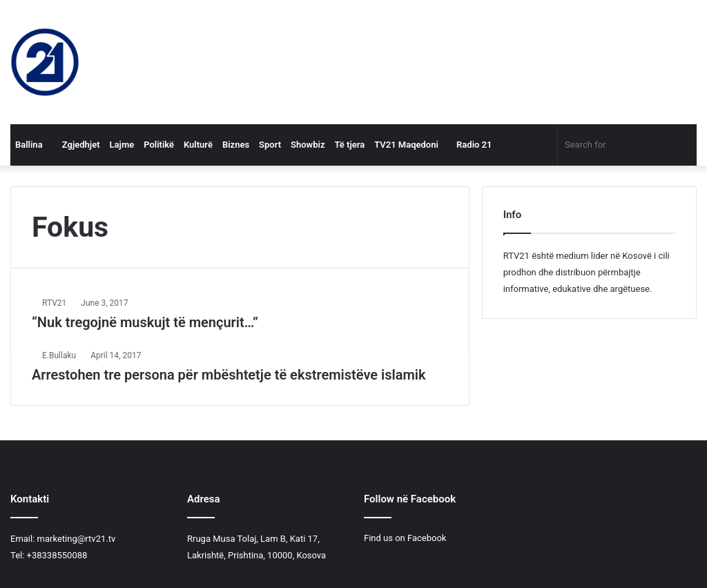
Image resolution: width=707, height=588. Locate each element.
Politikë (159, 145)
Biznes (236, 145)
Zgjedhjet (76, 145)
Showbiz (308, 145)
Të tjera (349, 145)
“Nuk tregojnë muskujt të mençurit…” (145, 322)
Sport (270, 145)
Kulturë (198, 145)
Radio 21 (470, 145)
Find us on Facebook (405, 538)
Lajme (122, 145)
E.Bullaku (59, 355)
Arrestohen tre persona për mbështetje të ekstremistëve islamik (229, 375)
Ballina (29, 145)
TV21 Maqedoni (406, 145)
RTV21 (54, 303)
